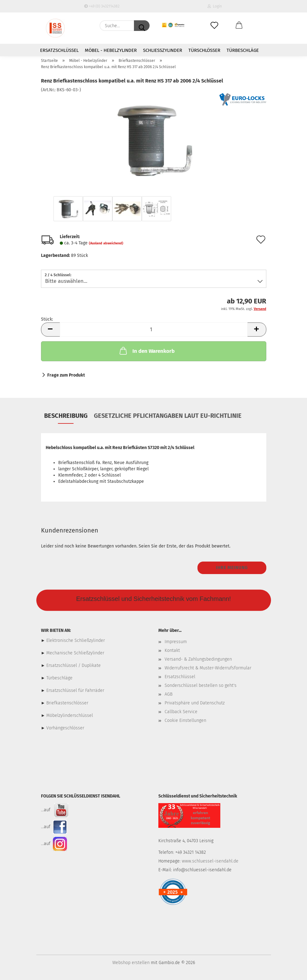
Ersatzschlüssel (59, 50)
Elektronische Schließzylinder (75, 640)
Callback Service (181, 712)
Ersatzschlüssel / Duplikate (74, 665)
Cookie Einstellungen (185, 720)
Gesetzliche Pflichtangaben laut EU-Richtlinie (168, 416)
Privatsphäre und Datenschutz (195, 703)
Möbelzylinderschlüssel (70, 715)
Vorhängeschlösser (65, 728)
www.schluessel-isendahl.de (210, 861)
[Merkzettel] (215, 26)
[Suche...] (142, 26)
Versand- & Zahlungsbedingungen (198, 659)
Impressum (176, 642)
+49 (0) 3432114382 (102, 6)
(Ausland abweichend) (106, 243)
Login (215, 6)
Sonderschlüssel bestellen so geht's (201, 685)
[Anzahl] (154, 330)
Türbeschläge (243, 50)
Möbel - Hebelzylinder (111, 50)
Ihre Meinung (232, 568)
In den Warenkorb (146, 351)
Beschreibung (66, 416)
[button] (239, 26)
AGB (169, 694)
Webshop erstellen (131, 963)
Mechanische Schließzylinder (75, 653)
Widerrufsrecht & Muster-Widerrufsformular (208, 668)
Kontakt (172, 650)
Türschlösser (204, 50)
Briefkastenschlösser (67, 703)
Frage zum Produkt (66, 375)
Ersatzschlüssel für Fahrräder (75, 690)
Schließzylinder (163, 50)
